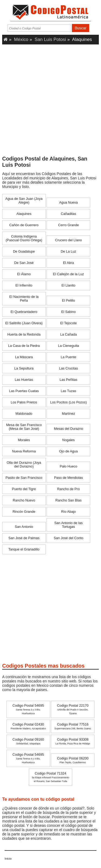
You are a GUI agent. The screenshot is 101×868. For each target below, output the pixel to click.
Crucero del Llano (69, 240)
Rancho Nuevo (24, 500)
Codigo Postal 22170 (73, 709)
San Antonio (24, 527)
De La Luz (69, 252)
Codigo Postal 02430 (28, 726)
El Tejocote (69, 323)
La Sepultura (24, 368)
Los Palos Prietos (24, 402)
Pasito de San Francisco (24, 478)
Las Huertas (24, 380)
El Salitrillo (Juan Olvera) (24, 323)
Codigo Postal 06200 (73, 760)
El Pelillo (68, 301)
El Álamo (24, 274)
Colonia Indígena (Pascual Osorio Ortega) (24, 238)
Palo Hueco (69, 466)
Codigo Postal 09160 (28, 741)
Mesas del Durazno (69, 429)
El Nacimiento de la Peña (24, 299)
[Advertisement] (50, 102)
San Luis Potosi (50, 39)
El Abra (69, 263)
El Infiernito (24, 285)
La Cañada (68, 334)
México (21, 39)
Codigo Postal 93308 (73, 741)
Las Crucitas (68, 368)
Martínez (69, 414)
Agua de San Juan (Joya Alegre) (24, 201)
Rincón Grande (24, 512)
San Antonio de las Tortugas (69, 525)
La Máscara (24, 357)
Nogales (68, 440)
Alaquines (24, 214)
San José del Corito (68, 538)
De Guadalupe (24, 252)
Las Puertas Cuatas (24, 391)
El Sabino (68, 312)
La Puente (68, 357)
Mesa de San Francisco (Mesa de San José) (24, 427)
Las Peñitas (68, 380)
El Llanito (68, 285)
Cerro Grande (69, 225)
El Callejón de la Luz (69, 274)
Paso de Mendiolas (69, 478)
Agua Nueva (69, 203)
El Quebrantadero (24, 312)
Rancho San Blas (69, 500)
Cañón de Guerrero (24, 225)
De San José (24, 263)
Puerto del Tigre (24, 489)
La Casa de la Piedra (24, 346)
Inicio (8, 859)
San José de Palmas (24, 538)
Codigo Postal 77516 (73, 726)
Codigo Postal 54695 (28, 709)
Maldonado (24, 414)
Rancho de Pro (68, 489)
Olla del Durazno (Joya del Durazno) (24, 465)
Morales (24, 440)
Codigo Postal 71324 (50, 777)
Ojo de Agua (69, 451)
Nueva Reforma (24, 451)
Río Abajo (69, 512)
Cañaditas (69, 214)
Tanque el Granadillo (24, 549)
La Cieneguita (68, 346)
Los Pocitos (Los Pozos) (68, 402)
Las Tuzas (69, 391)
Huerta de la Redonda (24, 334)
